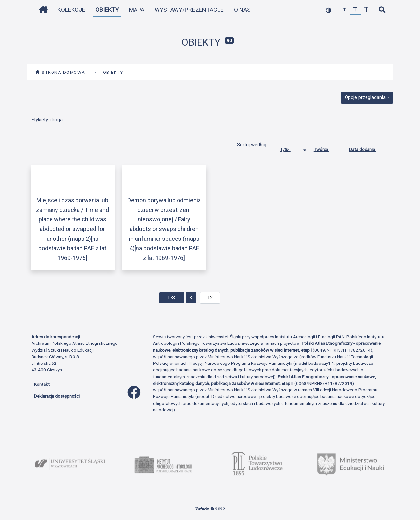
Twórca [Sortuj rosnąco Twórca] (326, 148)
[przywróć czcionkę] (355, 10)
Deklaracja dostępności (57, 396)
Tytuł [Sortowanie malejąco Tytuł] (290, 148)
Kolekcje (71, 10)
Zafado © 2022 (210, 509)
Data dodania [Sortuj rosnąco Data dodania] (367, 148)
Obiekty (107, 10)
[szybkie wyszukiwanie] (382, 10)
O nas (242, 10)
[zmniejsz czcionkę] (344, 10)
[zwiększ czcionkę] (366, 10)
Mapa (137, 10)
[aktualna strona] (210, 298)
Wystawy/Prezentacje (189, 10)
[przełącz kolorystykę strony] (329, 10)
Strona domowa (60, 72)
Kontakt (42, 384)
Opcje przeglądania (365, 97)
